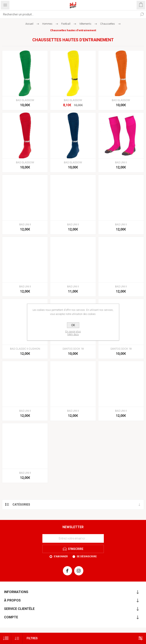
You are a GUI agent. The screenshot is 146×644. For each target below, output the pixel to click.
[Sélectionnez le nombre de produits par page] (6, 638)
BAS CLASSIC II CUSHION (25, 349)
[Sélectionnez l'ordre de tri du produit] (17, 638)
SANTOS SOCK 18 (73, 349)
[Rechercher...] (69, 14)
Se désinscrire (87, 556)
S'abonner (61, 556)
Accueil (29, 24)
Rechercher (142, 14)
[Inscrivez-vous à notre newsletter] (73, 538)
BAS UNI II (121, 162)
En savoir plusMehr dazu (73, 333)
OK (73, 325)
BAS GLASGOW (25, 100)
